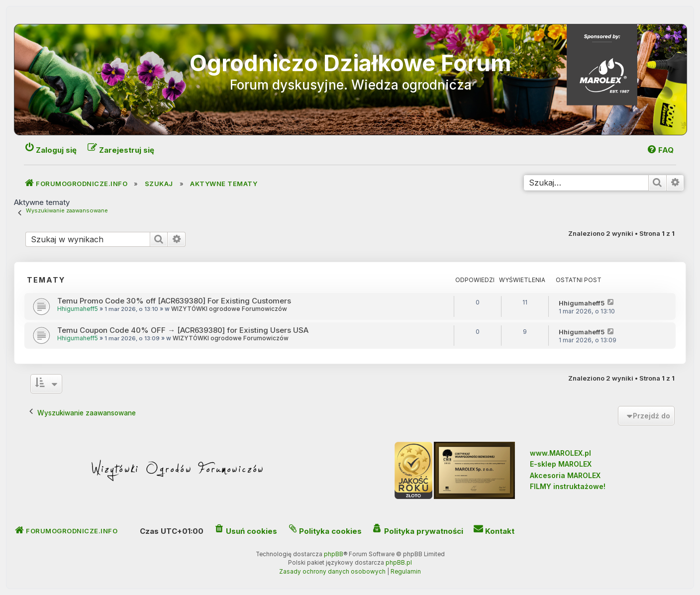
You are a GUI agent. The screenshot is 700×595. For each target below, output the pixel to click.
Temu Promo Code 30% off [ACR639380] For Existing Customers (174, 301)
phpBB (334, 554)
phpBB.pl (399, 563)
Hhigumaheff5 (78, 309)
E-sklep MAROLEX (561, 464)
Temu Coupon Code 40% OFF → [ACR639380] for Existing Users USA (183, 330)
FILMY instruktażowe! (568, 486)
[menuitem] (660, 150)
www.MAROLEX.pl (560, 453)
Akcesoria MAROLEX (565, 475)
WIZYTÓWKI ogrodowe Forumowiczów (229, 309)
